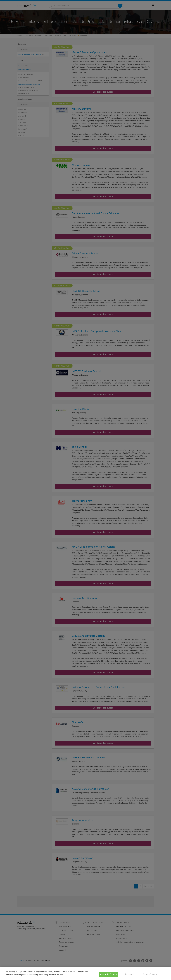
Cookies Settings (150, 974)
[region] (85, 973)
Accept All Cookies (108, 974)
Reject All (129, 974)
